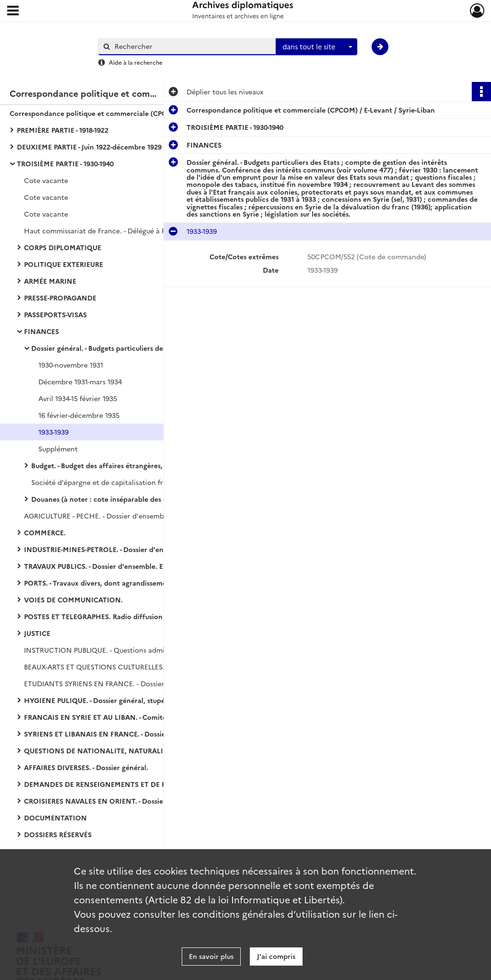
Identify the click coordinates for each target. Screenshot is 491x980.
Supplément (58, 449)
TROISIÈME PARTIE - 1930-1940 (65, 163)
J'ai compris (276, 956)
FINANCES (41, 331)
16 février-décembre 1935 (79, 415)
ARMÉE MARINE (50, 281)
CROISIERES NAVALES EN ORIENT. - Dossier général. (109, 801)
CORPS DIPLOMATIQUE (63, 247)
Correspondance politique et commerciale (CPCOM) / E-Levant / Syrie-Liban (105, 113)
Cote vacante (46, 180)
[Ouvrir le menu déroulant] (13, 12)
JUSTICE (37, 633)
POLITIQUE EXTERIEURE (64, 264)
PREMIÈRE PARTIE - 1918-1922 (63, 130)
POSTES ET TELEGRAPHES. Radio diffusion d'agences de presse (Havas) (120, 616)
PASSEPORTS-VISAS (55, 314)
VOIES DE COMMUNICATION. (73, 600)
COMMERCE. (45, 532)
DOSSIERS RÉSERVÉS (58, 834)
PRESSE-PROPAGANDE (60, 298)
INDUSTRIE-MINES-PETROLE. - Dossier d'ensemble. (106, 549)
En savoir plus (211, 956)
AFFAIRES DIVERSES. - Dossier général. (86, 767)
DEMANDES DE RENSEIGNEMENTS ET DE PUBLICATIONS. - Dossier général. (120, 784)
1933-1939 (53, 432)
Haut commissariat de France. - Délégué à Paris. (101, 231)
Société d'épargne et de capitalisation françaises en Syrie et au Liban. (127, 482)
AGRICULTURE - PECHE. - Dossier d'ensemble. (98, 516)
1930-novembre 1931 (71, 365)
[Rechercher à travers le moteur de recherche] (192, 46)
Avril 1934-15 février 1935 (78, 398)
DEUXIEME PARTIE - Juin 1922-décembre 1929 (89, 147)
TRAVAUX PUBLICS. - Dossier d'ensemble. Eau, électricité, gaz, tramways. (120, 566)
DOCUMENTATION (55, 818)
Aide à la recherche (136, 62)
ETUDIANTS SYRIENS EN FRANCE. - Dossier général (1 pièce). (120, 683)
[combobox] (316, 47)
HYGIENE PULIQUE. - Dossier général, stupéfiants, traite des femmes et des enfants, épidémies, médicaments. (120, 700)
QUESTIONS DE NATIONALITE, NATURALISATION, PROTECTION (120, 750)
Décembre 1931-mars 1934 (80, 381)
